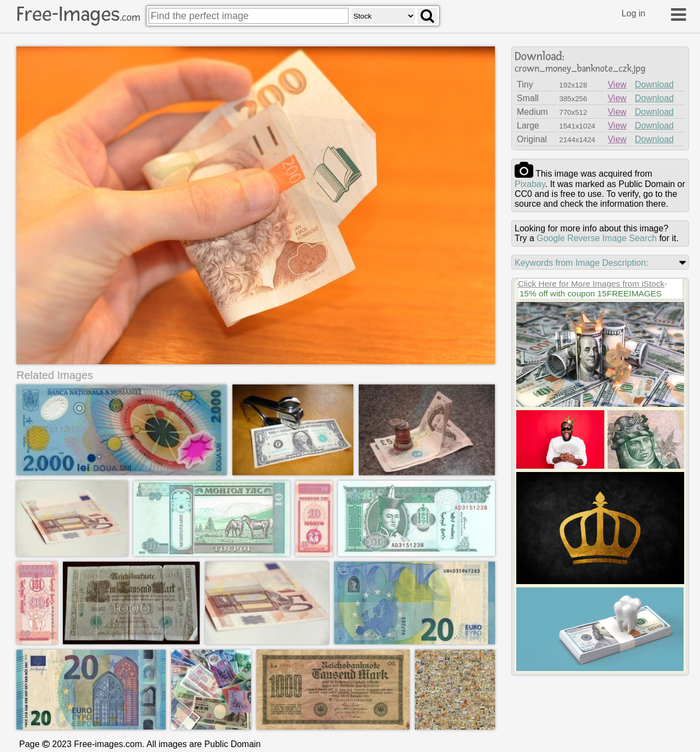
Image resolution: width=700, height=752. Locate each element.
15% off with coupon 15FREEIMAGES (591, 293)
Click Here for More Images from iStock (591, 284)
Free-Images (78, 14)
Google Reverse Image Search (597, 238)
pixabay (530, 184)
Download (654, 84)
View (617, 84)
